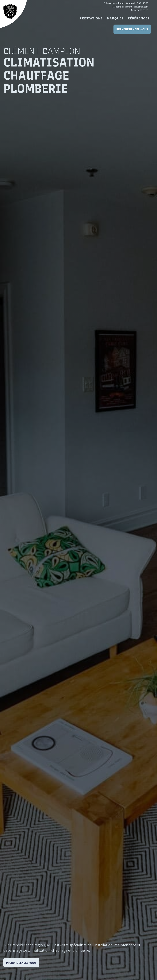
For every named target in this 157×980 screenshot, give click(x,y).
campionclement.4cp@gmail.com (132, 7)
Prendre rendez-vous (132, 29)
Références (139, 18)
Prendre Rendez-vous (21, 963)
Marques (115, 18)
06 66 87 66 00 (141, 10)
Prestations (91, 18)
